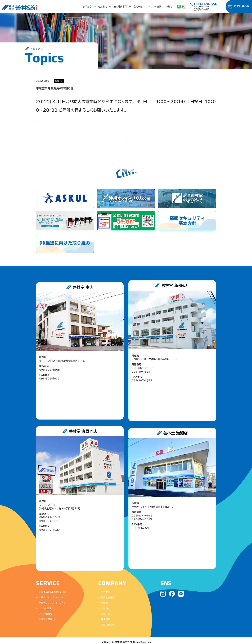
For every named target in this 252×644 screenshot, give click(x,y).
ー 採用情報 (104, 617)
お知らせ (170, 7)
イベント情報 (155, 7)
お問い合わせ (242, 6)
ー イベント (104, 606)
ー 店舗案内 (104, 600)
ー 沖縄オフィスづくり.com (50, 595)
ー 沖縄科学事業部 (45, 617)
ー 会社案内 (104, 589)
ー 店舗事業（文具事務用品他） (51, 589)
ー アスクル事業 (44, 606)
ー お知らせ (104, 611)
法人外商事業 (120, 7)
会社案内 (138, 7)
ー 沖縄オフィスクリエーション (51, 600)
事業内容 (87, 7)
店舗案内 (103, 7)
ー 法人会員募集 (44, 611)
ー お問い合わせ (106, 622)
